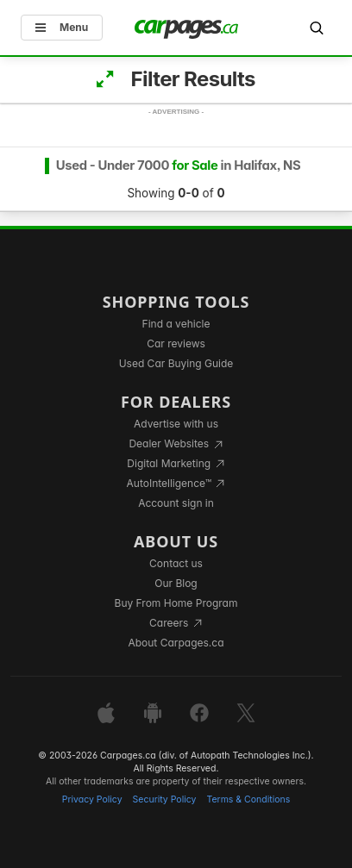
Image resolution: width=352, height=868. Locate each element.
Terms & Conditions (248, 799)
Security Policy (165, 799)
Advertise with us (176, 424)
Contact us (176, 563)
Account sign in (176, 503)
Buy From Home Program (176, 603)
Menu (62, 27)
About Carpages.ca (176, 643)
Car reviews (176, 343)
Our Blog (176, 583)
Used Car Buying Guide (176, 363)
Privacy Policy (92, 799)
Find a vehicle (176, 324)
